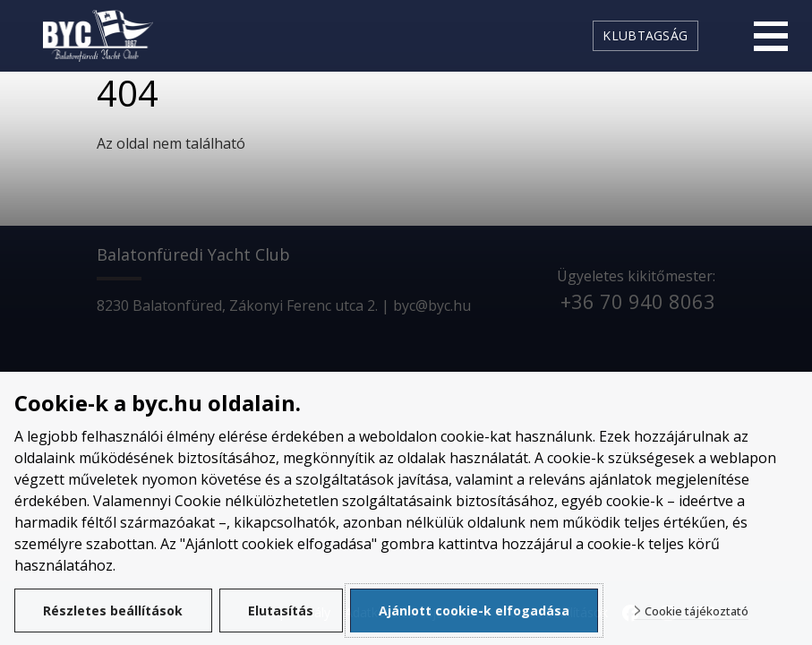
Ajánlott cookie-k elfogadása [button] (475, 611)
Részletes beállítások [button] (114, 611)
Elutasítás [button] (282, 611)
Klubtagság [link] (645, 35)
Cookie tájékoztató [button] (697, 611)
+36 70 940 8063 (638, 301)
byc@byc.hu (432, 305)
